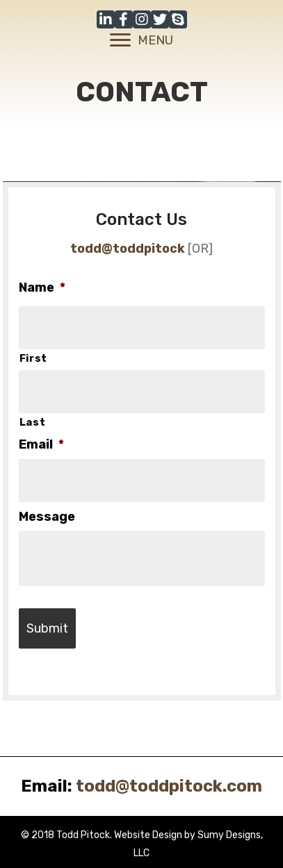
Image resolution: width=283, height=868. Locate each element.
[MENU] (141, 40)
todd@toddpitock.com (169, 786)
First (33, 358)
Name (42, 287)
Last (33, 422)
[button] (106, 19)
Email (41, 444)
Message (47, 517)
